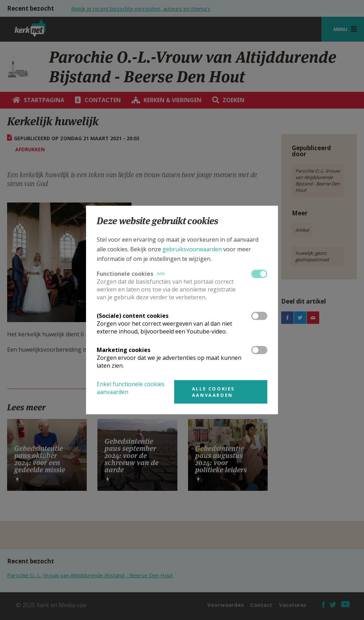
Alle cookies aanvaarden (213, 392)
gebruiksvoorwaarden (192, 249)
